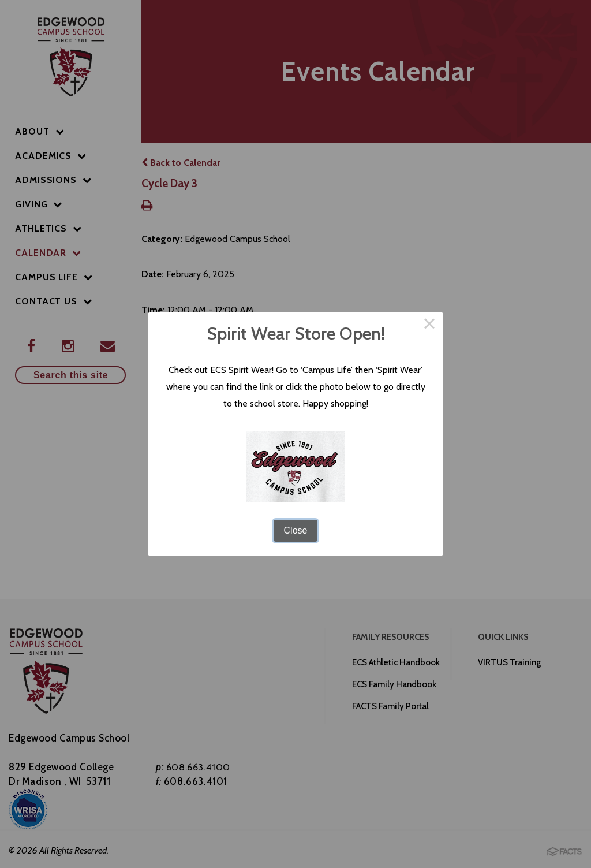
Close (296, 530)
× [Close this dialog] (429, 326)
